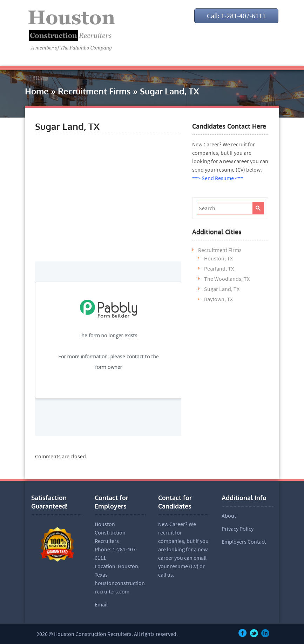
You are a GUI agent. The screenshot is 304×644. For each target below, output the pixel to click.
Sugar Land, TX (222, 289)
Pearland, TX (219, 268)
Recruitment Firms (94, 91)
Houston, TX (218, 258)
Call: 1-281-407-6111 (236, 16)
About (229, 516)
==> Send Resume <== (218, 178)
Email (101, 604)
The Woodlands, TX (227, 279)
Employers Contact (244, 542)
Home (37, 91)
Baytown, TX (218, 299)
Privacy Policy (238, 529)
